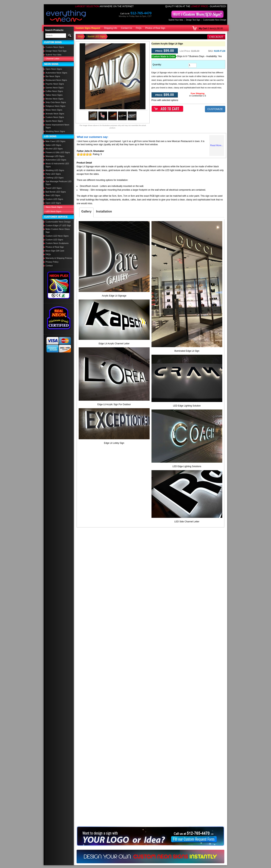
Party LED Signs (53, 174)
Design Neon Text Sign (56, 51)
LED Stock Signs (54, 211)
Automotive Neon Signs (56, 73)
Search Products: (54, 30)
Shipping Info (110, 28)
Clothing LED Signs (54, 178)
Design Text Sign (193, 20)
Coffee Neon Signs (54, 91)
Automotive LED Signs (56, 160)
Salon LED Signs (53, 145)
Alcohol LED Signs (54, 149)
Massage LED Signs (55, 156)
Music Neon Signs (54, 110)
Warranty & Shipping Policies (59, 258)
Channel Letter (53, 59)
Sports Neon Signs (54, 121)
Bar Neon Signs (53, 76)
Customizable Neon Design (215, 20)
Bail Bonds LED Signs (56, 192)
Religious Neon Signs (55, 106)
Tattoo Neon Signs (54, 95)
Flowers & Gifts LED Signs (58, 152)
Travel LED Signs (54, 188)
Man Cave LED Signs (55, 141)
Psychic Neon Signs (55, 84)
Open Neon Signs (54, 69)
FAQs (139, 28)
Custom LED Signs (54, 199)
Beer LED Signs (53, 195)
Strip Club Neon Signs (56, 102)
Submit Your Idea (176, 20)
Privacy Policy (52, 262)
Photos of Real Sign (155, 28)
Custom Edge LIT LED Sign (58, 225)
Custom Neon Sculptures (57, 243)
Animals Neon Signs (55, 114)
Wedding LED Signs (55, 170)
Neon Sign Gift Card (55, 251)
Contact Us (126, 28)
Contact (49, 266)
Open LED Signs (53, 203)
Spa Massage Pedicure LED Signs (59, 183)
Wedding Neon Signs (55, 131)
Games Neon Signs (54, 88)
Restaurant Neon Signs (56, 80)
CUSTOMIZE (215, 109)
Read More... (217, 145)
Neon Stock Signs (54, 207)
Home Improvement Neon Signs (57, 126)
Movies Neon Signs (54, 99)
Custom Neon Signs (55, 47)
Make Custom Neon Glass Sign (58, 231)
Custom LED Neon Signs (57, 236)
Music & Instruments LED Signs (57, 165)
